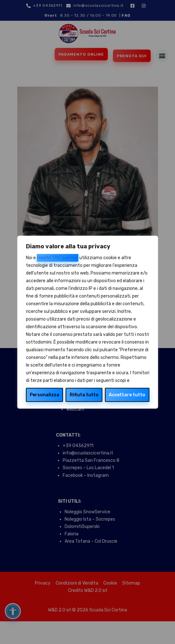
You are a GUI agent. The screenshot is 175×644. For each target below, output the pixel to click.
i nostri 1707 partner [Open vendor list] (58, 257)
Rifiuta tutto (84, 395)
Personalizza (44, 395)
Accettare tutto (127, 395)
